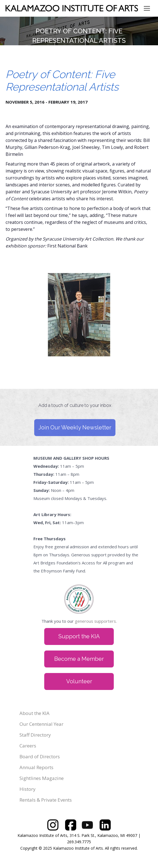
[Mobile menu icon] (147, 8)
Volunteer (79, 681)
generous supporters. (96, 621)
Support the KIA (79, 636)
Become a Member (79, 659)
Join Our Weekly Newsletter (75, 427)
